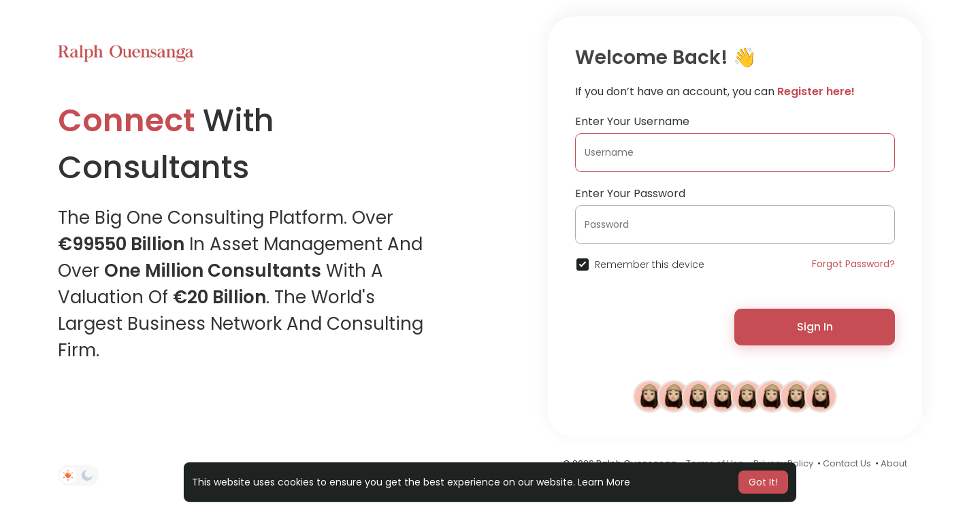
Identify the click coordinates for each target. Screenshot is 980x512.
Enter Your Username (632, 121)
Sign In (815, 327)
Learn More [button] (604, 482)
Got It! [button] (763, 482)
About (894, 463)
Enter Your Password (630, 193)
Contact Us (847, 463)
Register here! (816, 91)
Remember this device (650, 264)
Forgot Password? (853, 264)
